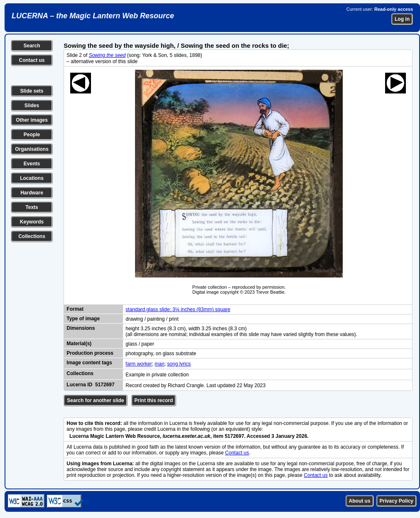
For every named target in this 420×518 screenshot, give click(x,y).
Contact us (32, 60)
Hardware (32, 193)
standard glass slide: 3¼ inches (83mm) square (178, 309)
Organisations (32, 149)
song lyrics (179, 364)
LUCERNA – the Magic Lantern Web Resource (93, 16)
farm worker (139, 364)
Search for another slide (95, 400)
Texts (32, 207)
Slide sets (32, 91)
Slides (32, 106)
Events (32, 164)
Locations (32, 178)
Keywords (32, 222)
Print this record (154, 400)
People (32, 135)
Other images (32, 120)
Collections (32, 236)
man (159, 364)
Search (32, 46)
